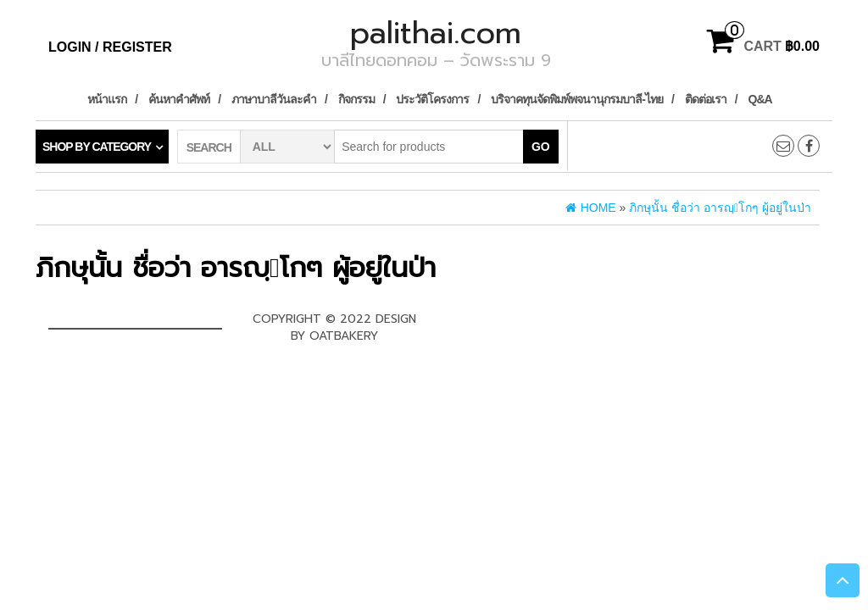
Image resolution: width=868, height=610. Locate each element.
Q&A (760, 99)
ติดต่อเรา (706, 99)
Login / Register (110, 47)
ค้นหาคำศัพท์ (179, 99)
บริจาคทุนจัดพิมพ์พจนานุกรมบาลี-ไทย (577, 99)
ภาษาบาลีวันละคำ (274, 99)
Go (541, 147)
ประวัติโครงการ (432, 99)
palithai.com (436, 33)
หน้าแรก (107, 99)
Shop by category (97, 147)
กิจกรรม (356, 99)
